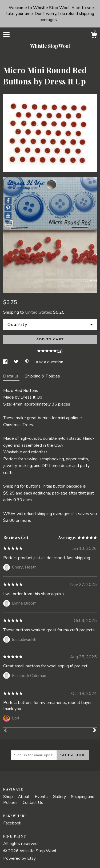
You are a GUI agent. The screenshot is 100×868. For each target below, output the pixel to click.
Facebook (12, 823)
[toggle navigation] (6, 34)
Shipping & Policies (42, 376)
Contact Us (33, 803)
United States (38, 312)
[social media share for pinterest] (27, 362)
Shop (9, 797)
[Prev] (5, 731)
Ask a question (49, 362)
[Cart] (94, 36)
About (24, 797)
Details (11, 376)
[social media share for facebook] (6, 362)
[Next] (95, 731)
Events (42, 797)
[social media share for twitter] (17, 362)
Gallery (60, 797)
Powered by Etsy (19, 858)
